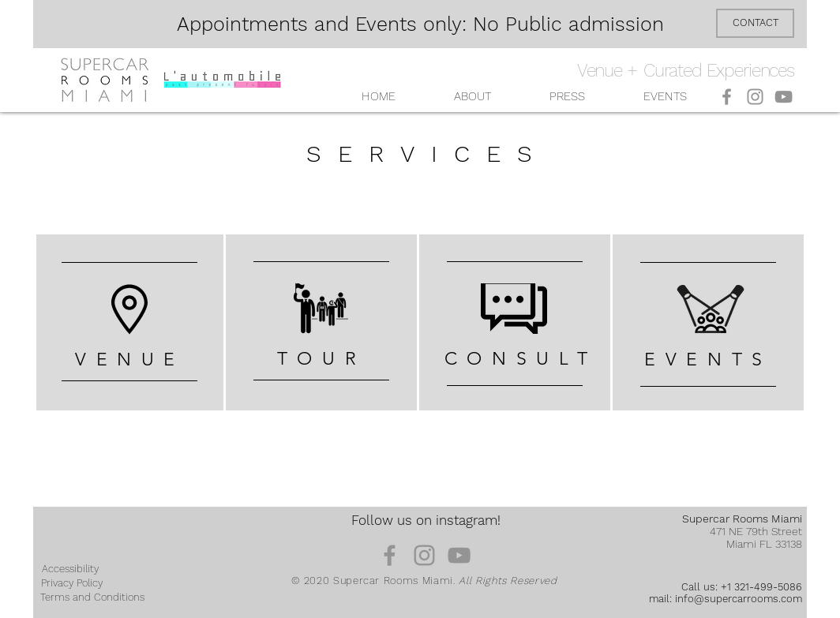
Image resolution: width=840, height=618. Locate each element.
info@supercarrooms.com (739, 599)
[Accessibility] (70, 569)
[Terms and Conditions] (92, 597)
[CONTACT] (755, 23)
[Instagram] (755, 97)
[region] (130, 322)
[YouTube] (784, 97)
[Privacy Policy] (72, 583)
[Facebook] (727, 97)
